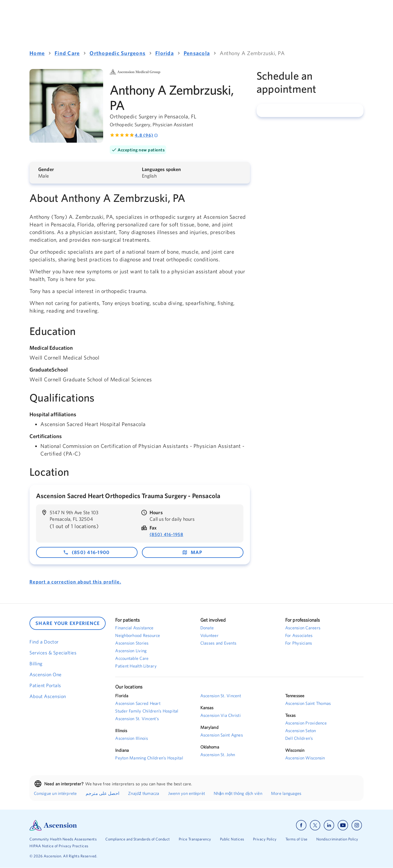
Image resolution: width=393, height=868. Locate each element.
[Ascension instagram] (357, 825)
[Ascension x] (315, 825)
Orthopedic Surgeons (117, 53)
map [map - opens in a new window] (192, 552)
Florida (165, 53)
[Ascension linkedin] (329, 825)
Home (37, 53)
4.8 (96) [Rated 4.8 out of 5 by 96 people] (146, 135)
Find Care (67, 53)
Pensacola (197, 53)
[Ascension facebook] (301, 825)
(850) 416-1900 (86, 552)
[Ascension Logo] (113, 825)
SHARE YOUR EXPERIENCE (68, 623)
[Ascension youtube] (343, 825)
